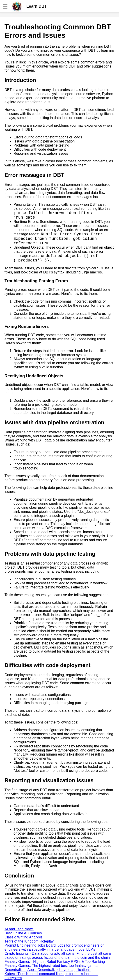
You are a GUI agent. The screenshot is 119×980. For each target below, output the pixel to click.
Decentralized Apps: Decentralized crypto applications (48, 970)
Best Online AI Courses (23, 933)
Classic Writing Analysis (24, 937)
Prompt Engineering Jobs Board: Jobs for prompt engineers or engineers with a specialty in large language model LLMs (54, 947)
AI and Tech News (19, 929)
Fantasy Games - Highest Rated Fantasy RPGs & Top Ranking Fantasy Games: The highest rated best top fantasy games (55, 964)
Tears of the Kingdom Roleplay (29, 941)
